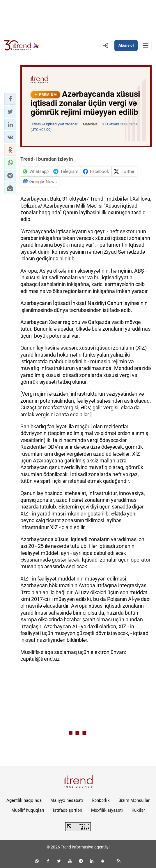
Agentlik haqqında (24, 800)
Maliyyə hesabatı (67, 800)
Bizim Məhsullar (134, 800)
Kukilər (138, 810)
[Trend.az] (22, 45)
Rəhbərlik (101, 800)
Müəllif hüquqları (28, 810)
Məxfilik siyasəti (107, 810)
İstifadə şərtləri (68, 810)
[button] (10, 99)
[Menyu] (146, 45)
